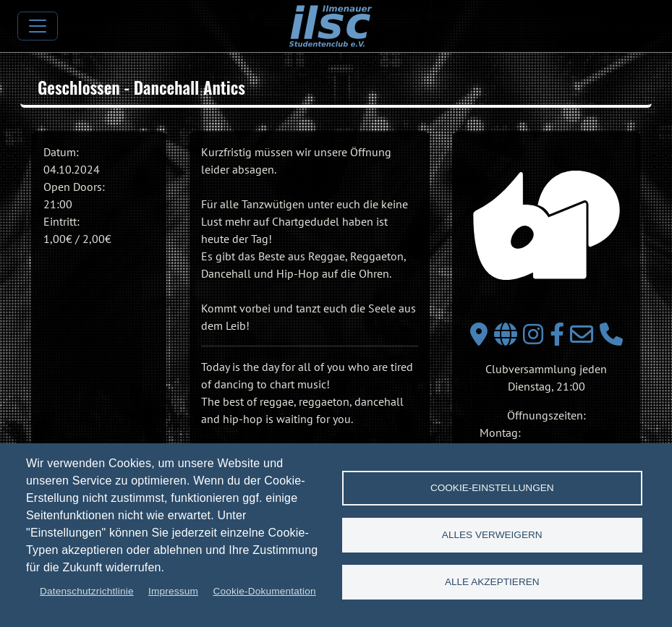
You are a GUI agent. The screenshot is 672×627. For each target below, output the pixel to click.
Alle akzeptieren (492, 582)
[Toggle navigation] (38, 26)
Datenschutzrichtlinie (87, 591)
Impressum (173, 591)
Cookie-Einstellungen (492, 488)
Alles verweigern (492, 535)
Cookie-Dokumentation (264, 591)
